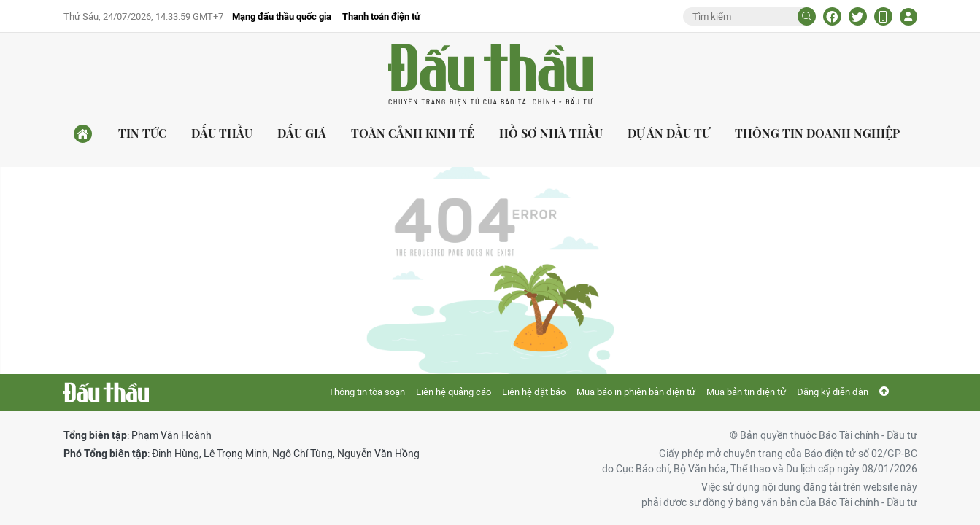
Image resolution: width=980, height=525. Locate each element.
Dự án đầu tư (669, 133)
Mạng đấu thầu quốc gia (282, 16)
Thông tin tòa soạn (367, 392)
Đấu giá (302, 133)
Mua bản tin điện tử (746, 392)
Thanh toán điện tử (381, 16)
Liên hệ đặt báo (534, 392)
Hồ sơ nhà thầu (551, 133)
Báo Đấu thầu (490, 75)
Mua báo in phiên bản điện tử (636, 392)
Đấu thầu (222, 133)
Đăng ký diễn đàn (833, 392)
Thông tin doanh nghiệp (817, 133)
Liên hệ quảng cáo (454, 392)
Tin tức (142, 133)
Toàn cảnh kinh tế (413, 133)
